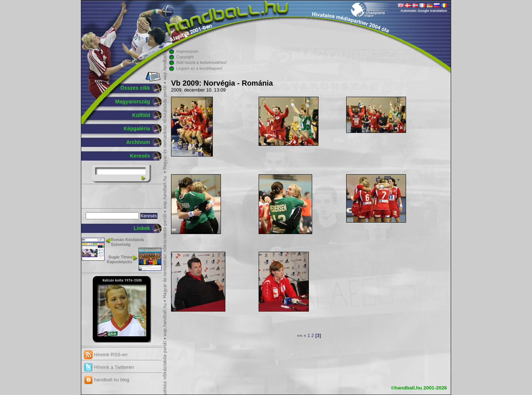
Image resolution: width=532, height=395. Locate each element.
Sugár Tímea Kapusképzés (120, 259)
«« (300, 336)
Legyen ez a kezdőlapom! (199, 68)
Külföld (141, 115)
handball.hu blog (107, 380)
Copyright (185, 57)
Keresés (140, 156)
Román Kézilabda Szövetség (127, 242)
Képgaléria (137, 128)
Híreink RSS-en (106, 355)
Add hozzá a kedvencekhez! (202, 62)
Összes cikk (135, 88)
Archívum (138, 142)
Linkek (142, 228)
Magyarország (133, 102)
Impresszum (187, 51)
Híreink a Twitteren (109, 367)
